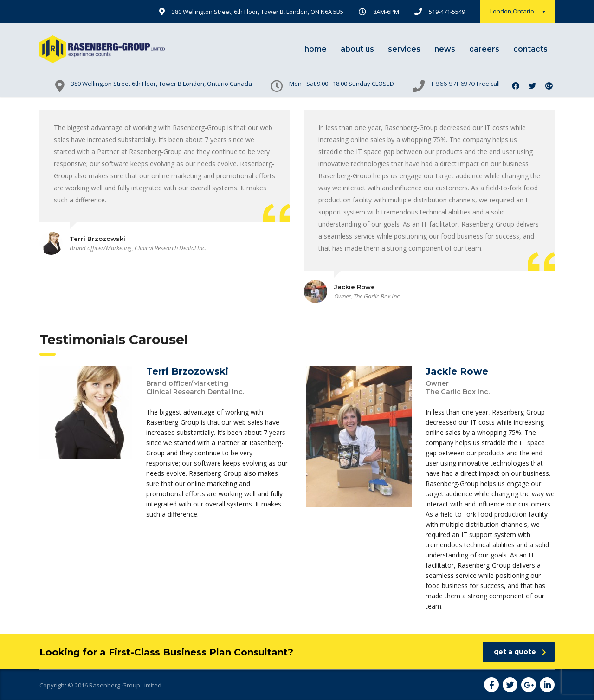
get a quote (520, 652)
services (404, 49)
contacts (530, 49)
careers (484, 49)
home (316, 49)
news (445, 49)
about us (357, 49)
